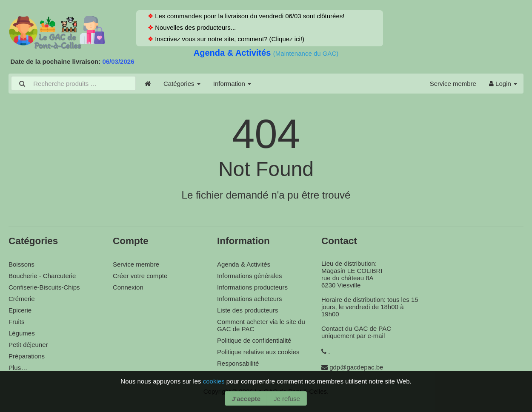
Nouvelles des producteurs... (194, 27)
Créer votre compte (140, 276)
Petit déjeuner (28, 345)
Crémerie (22, 299)
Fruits (17, 322)
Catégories (182, 84)
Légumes (22, 333)
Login (503, 84)
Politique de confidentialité (254, 340)
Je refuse (287, 399)
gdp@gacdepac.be (356, 367)
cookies (215, 381)
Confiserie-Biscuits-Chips (44, 287)
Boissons (21, 264)
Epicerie (20, 310)
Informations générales (250, 276)
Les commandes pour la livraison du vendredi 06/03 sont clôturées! (249, 16)
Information (232, 84)
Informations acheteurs (250, 299)
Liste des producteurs (247, 310)
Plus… (18, 368)
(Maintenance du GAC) (306, 53)
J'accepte (246, 399)
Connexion (128, 287)
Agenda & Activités (233, 53)
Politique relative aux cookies (258, 352)
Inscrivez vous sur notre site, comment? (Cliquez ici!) (229, 39)
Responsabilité (238, 363)
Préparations (27, 356)
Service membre (453, 84)
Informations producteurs (252, 287)
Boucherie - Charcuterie (42, 276)
